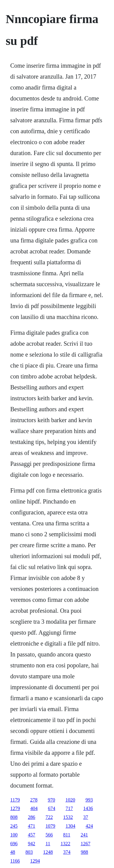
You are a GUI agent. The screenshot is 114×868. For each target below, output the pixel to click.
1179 (15, 800)
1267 (85, 844)
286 (32, 817)
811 (67, 835)
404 (34, 808)
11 (48, 844)
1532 (68, 817)
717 (69, 808)
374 (67, 852)
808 (14, 817)
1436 (88, 808)
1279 (15, 808)
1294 (35, 861)
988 (85, 852)
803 (29, 852)
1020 (70, 800)
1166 (15, 861)
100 (14, 835)
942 (32, 844)
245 (14, 826)
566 (49, 835)
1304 (71, 826)
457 (32, 835)
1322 (65, 844)
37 (86, 817)
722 (49, 817)
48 (13, 852)
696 (14, 844)
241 (84, 835)
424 (89, 826)
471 (32, 826)
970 (51, 800)
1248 (48, 852)
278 (34, 800)
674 (52, 808)
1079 (50, 826)
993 (89, 800)
